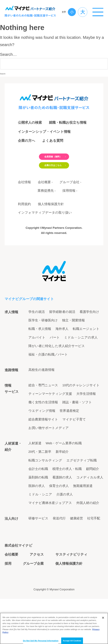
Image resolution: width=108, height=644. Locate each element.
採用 (8, 580)
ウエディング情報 (42, 427)
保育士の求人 (59, 502)
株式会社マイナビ (19, 562)
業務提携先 (46, 207)
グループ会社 (72, 198)
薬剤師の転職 (38, 494)
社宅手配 (94, 534)
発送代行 (59, 534)
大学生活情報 (86, 410)
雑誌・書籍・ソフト (77, 419)
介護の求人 (65, 511)
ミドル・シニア (40, 511)
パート (55, 354)
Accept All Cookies (72, 641)
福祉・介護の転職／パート (48, 371)
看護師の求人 (62, 494)
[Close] (103, 618)
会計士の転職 (38, 485)
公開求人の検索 (30, 123)
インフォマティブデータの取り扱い (45, 229)
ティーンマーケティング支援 (50, 410)
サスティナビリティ (71, 571)
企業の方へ (27, 141)
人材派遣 (35, 460)
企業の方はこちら (52, 177)
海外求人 (62, 345)
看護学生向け (89, 328)
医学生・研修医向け (43, 337)
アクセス (37, 571)
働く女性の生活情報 (43, 419)
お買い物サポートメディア (49, 444)
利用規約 (24, 220)
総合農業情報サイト (43, 436)
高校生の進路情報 (41, 386)
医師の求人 (37, 502)
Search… (8, 54)
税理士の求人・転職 (67, 485)
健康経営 (76, 534)
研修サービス (38, 534)
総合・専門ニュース (43, 401)
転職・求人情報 (40, 345)
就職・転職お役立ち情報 (68, 123)
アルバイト (37, 354)
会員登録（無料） (52, 161)
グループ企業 (33, 580)
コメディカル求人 (90, 494)
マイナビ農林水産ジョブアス (50, 519)
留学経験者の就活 (62, 328)
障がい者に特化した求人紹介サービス (57, 362)
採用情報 (71, 207)
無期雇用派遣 (83, 502)
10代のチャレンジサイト (81, 401)
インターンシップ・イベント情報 (44, 132)
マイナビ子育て (74, 436)
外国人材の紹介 (88, 519)
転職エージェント (86, 345)
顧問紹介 (93, 485)
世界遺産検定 (69, 427)
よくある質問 (53, 141)
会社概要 (44, 198)
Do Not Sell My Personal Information (41, 641)
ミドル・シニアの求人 (81, 354)
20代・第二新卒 (40, 468)
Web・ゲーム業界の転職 (64, 460)
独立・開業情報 (73, 337)
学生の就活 (37, 328)
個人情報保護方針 (51, 220)
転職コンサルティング (45, 477)
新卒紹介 (62, 468)
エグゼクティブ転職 (82, 477)
